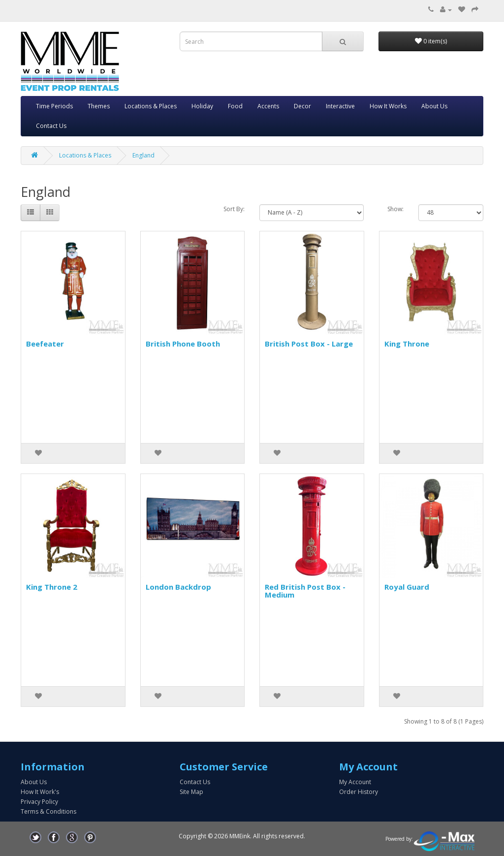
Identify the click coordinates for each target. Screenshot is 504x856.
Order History (359, 792)
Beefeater (45, 344)
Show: (395, 209)
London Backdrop (178, 587)
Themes (99, 106)
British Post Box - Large (309, 344)
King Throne (407, 344)
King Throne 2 (52, 587)
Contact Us (51, 126)
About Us (434, 106)
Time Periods (54, 106)
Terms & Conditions (48, 811)
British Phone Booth (183, 344)
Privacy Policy (39, 802)
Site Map (191, 792)
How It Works (388, 106)
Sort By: (234, 209)
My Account (355, 782)
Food (235, 106)
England (143, 155)
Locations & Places (151, 106)
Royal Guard (407, 587)
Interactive (340, 106)
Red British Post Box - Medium (305, 591)
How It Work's (40, 792)
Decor (302, 106)
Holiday (202, 106)
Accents (268, 106)
